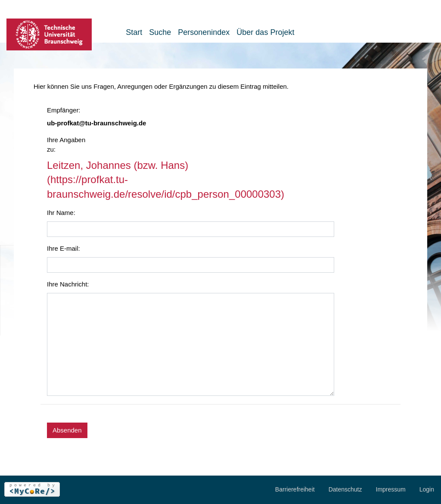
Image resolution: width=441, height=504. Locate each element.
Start (134, 32)
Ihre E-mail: (64, 248)
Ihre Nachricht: (68, 284)
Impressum (391, 489)
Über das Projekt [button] (265, 32)
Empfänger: (64, 110)
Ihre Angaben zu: (66, 145)
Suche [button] (160, 32)
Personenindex (204, 32)
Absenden (67, 430)
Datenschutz (345, 489)
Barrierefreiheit (295, 489)
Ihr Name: (61, 213)
